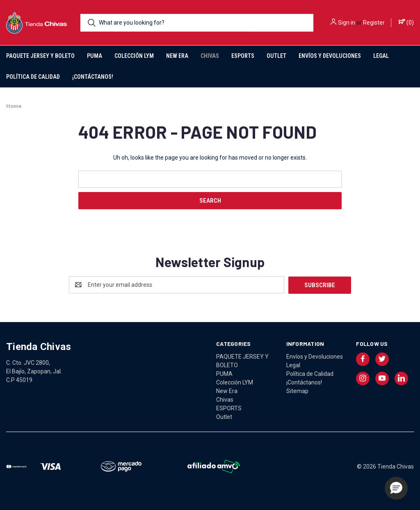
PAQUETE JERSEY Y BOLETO (40, 56)
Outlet (276, 56)
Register (374, 23)
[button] (396, 488)
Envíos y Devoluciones (330, 56)
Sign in (347, 23)
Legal (381, 56)
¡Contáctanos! (93, 77)
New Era (177, 56)
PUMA (95, 56)
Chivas (210, 56)
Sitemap (297, 391)
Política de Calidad (33, 77)
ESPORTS (243, 56)
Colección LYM (134, 56)
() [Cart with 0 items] (406, 22)
